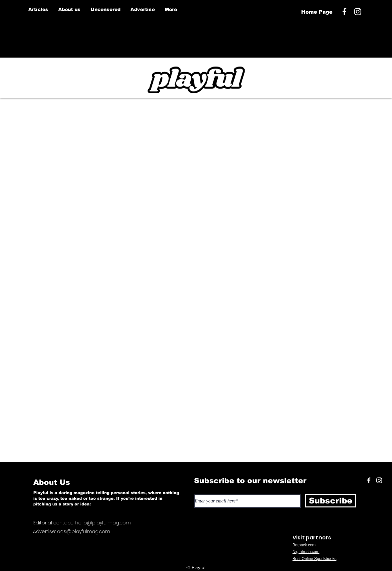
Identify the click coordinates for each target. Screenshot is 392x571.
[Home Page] (317, 12)
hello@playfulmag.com (103, 523)
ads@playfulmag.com (84, 531)
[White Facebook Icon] (369, 480)
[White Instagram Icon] (358, 12)
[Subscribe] (330, 501)
